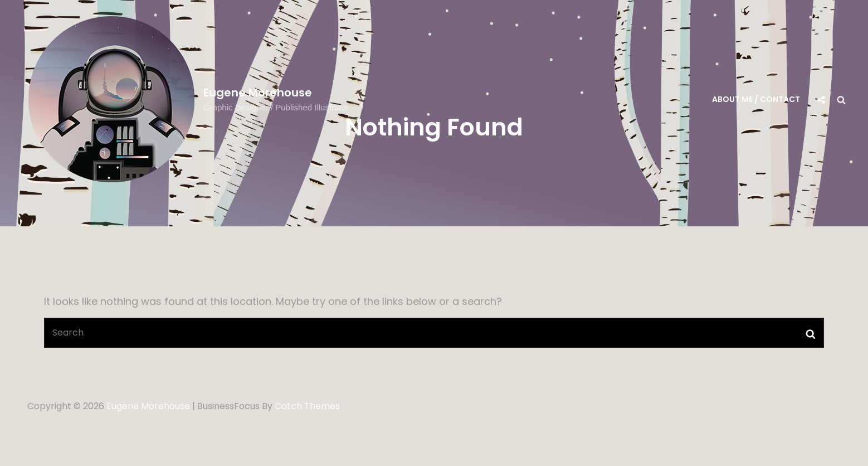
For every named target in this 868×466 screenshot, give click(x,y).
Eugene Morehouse (258, 93)
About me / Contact (756, 99)
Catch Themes (307, 406)
